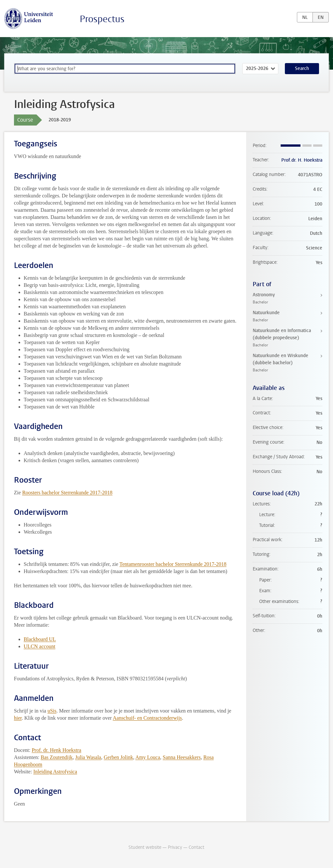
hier (18, 718)
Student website (145, 847)
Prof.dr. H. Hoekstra (302, 160)
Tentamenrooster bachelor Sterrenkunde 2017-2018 (173, 564)
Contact (196, 847)
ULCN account (40, 646)
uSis (52, 711)
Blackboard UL (40, 639)
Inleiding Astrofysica (55, 772)
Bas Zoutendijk (57, 757)
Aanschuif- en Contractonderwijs (147, 718)
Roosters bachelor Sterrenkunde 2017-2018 (67, 493)
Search (302, 68)
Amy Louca (148, 757)
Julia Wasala (88, 757)
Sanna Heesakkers (182, 757)
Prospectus (102, 19)
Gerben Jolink (118, 757)
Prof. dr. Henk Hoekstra (56, 750)
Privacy (175, 847)
